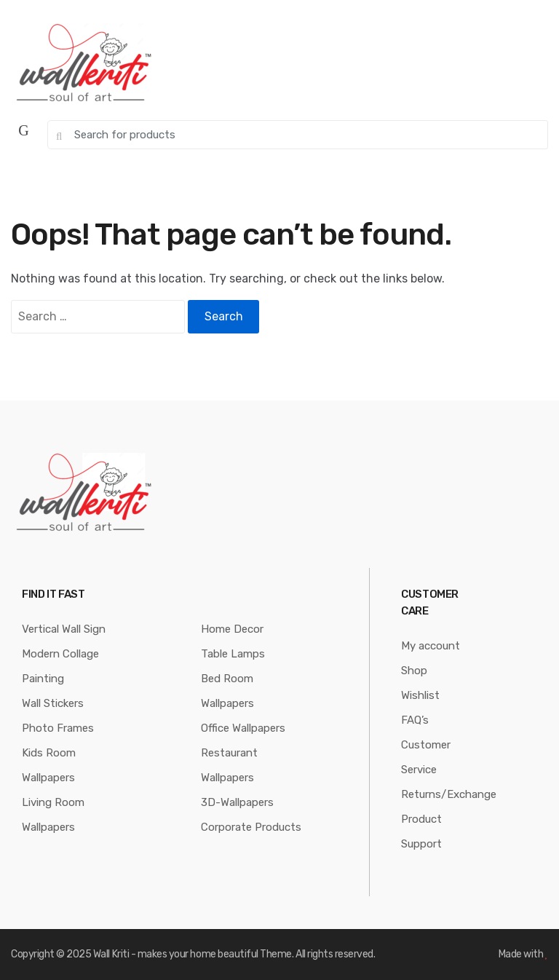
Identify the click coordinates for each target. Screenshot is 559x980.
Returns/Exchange (449, 794)
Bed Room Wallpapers (227, 691)
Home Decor (232, 629)
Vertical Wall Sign (64, 629)
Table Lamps (233, 654)
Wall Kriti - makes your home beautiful (176, 954)
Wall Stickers (53, 703)
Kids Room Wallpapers (49, 765)
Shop (414, 671)
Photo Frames (58, 728)
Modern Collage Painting (60, 666)
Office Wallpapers (243, 728)
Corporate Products (251, 827)
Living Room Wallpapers (53, 815)
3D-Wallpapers (237, 802)
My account (431, 646)
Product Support (421, 831)
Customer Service (426, 757)
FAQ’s (415, 720)
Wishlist (420, 695)
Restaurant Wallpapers (229, 765)
